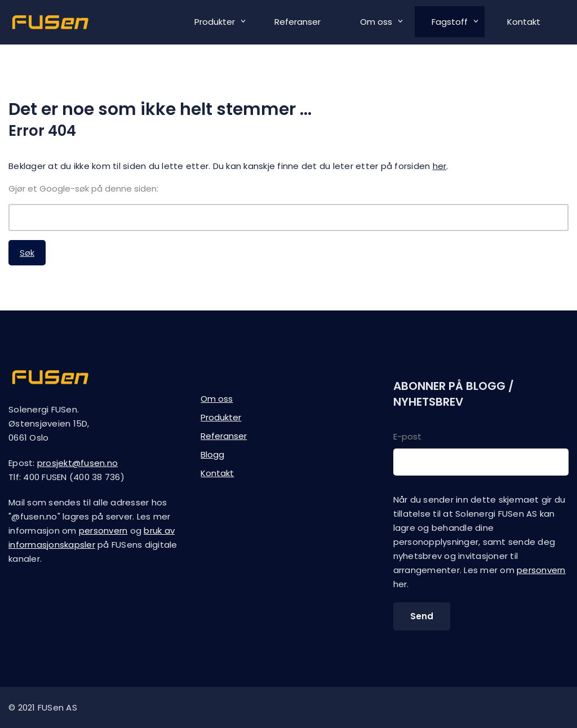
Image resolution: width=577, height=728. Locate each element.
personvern (103, 531)
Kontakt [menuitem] (524, 22)
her (440, 166)
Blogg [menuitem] (212, 454)
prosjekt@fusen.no (77, 463)
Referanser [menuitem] (298, 22)
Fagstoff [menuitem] (450, 22)
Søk (27, 253)
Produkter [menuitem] (215, 22)
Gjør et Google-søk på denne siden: (83, 188)
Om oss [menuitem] (376, 22)
